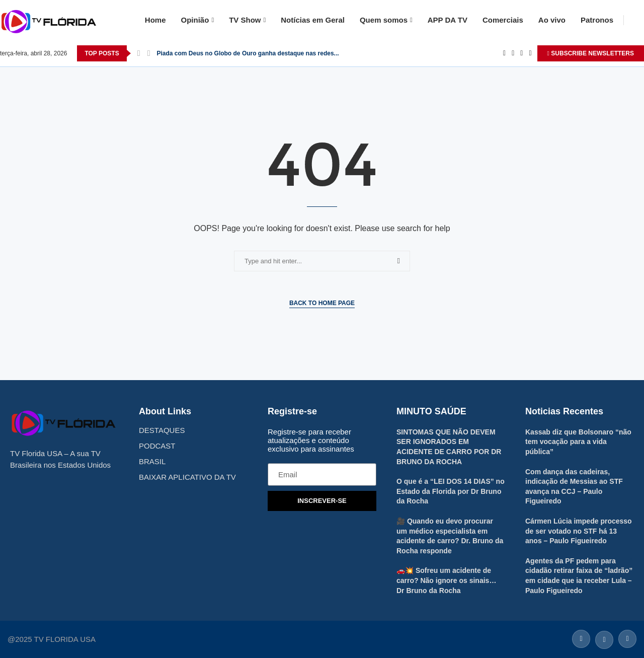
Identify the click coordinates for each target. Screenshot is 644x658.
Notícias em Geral (313, 20)
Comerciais (503, 20)
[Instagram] (521, 53)
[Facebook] (504, 53)
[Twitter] (513, 53)
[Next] (149, 53)
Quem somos (384, 20)
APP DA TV (448, 20)
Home (155, 20)
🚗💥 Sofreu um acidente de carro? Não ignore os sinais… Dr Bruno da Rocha (446, 580)
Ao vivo (552, 20)
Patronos (597, 20)
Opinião (195, 20)
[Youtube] (530, 53)
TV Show (245, 20)
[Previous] (139, 53)
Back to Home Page (322, 303)
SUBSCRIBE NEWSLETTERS (591, 53)
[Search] (639, 20)
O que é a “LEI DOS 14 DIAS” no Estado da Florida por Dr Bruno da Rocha (451, 491)
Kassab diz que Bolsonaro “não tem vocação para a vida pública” (578, 442)
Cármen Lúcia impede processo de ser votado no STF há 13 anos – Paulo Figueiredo (579, 531)
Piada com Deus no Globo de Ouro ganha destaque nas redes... (248, 53)
